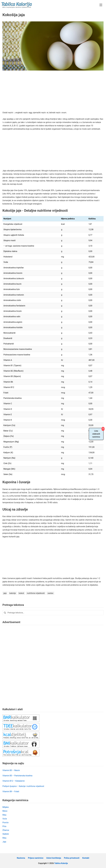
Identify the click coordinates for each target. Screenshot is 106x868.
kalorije (13, 593)
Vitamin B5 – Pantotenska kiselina (17, 776)
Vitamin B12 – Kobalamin (14, 781)
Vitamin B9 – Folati (11, 792)
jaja (5, 593)
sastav (50, 593)
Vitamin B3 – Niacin (11, 770)
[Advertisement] (53, 93)
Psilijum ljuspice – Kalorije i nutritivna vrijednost (23, 786)
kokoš (21, 593)
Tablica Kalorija (61, 863)
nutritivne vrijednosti (36, 593)
